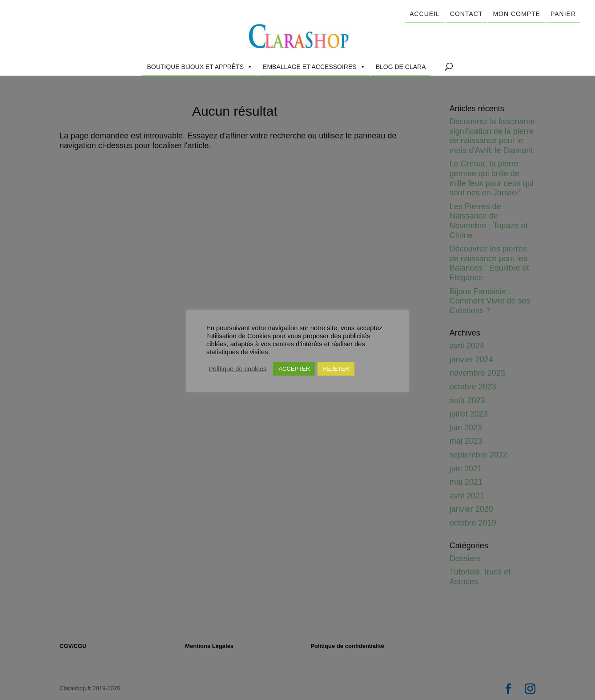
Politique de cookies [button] (237, 369)
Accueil (425, 14)
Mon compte (516, 14)
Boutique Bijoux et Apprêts (200, 67)
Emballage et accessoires (314, 67)
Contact (466, 14)
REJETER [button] (336, 369)
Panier (563, 14)
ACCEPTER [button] (294, 369)
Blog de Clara (401, 67)
